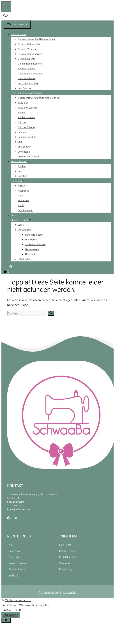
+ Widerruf (12, 575)
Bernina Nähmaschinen (30, 54)
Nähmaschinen (21, 34)
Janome (22, 132)
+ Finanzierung (65, 569)
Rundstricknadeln (34, 235)
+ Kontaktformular (67, 557)
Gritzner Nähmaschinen (30, 74)
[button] (6, 16)
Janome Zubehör (27, 137)
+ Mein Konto (64, 545)
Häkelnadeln (24, 259)
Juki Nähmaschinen (28, 83)
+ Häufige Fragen (66, 551)
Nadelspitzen (32, 249)
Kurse (14, 215)
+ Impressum (14, 551)
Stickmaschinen (22, 161)
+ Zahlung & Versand (18, 563)
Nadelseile (31, 254)
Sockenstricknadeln (35, 244)
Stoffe (21, 205)
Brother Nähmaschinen (30, 64)
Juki (20, 142)
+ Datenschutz (14, 557)
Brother (22, 113)
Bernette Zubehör (27, 49)
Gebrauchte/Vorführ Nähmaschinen (36, 39)
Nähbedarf (19, 181)
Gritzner (22, 122)
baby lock (23, 103)
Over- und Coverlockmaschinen (30, 93)
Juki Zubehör (25, 88)
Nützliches (23, 191)
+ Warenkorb (64, 563)
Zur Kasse (11, 615)
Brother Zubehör (26, 69)
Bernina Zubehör (27, 59)
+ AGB (10, 545)
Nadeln (22, 186)
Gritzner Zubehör (27, 78)
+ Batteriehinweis (16, 569)
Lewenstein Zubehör (28, 157)
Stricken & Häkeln (22, 220)
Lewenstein (24, 152)
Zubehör (22, 176)
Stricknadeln (27, 230)
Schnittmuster (25, 210)
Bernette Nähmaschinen (30, 44)
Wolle (21, 225)
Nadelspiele (31, 240)
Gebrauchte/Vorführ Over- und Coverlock (39, 98)
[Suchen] (51, 313)
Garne (21, 196)
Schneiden (23, 200)
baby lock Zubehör (28, 108)
